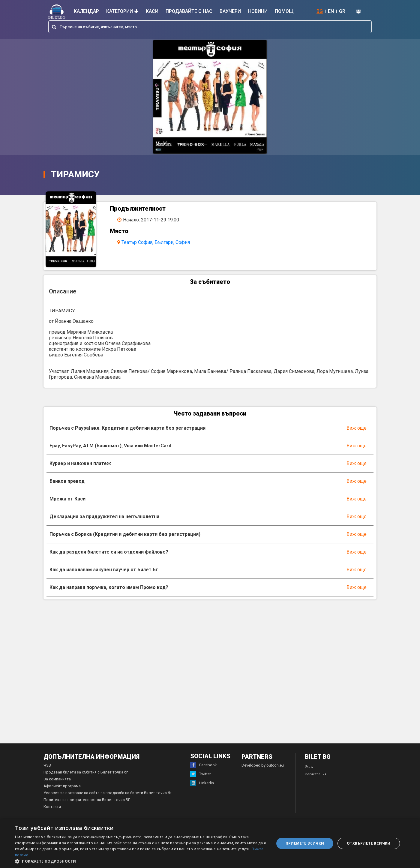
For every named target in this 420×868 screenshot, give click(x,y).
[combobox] (210, 27)
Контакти (52, 812)
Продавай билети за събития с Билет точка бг (86, 777)
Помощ (284, 11)
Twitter (201, 779)
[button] (141, 861)
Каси (152, 11)
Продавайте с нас (189, 11)
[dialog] (210, 843)
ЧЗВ (47, 770)
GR (342, 11)
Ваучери (230, 11)
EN (331, 11)
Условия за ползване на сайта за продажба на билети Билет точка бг (107, 798)
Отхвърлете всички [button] (369, 843)
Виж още (357, 433)
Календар (86, 11)
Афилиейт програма (62, 791)
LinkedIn (202, 788)
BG (320, 11)
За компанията (57, 784)
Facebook (204, 770)
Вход (309, 772)
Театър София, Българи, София (159, 242)
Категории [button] (122, 11)
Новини (258, 11)
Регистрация (316, 779)
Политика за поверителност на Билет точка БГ (87, 805)
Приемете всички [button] (305, 843)
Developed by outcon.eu (263, 770)
